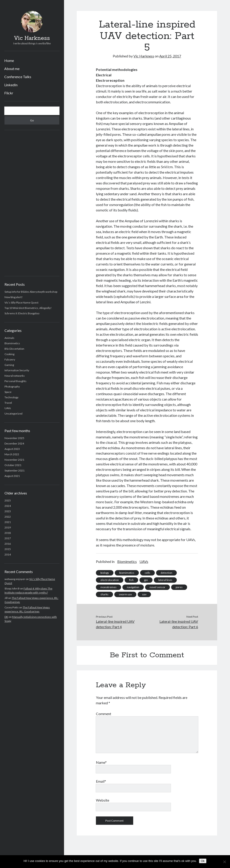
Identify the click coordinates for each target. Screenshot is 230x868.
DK (6, 617)
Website (103, 800)
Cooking (9, 354)
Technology (11, 397)
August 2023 (12, 449)
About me (12, 69)
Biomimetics (12, 343)
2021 (8, 522)
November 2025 (14, 438)
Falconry (10, 359)
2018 (8, 533)
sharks (104, 594)
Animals (9, 338)
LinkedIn (11, 85)
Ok (203, 861)
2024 (8, 506)
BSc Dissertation (14, 349)
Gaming (9, 365)
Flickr (9, 93)
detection (166, 573)
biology (105, 573)
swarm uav (125, 594)
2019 (8, 527)
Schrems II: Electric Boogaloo (22, 313)
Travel (8, 403)
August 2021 (12, 476)
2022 (8, 517)
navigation (133, 587)
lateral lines (165, 580)
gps (146, 580)
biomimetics (127, 573)
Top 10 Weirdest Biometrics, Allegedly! (28, 308)
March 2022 (12, 454)
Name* (101, 762)
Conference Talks (18, 77)
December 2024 (14, 443)
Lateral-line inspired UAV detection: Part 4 (115, 624)
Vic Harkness (32, 38)
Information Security (17, 370)
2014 (8, 554)
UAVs (8, 408)
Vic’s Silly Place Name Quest (21, 303)
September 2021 (14, 470)
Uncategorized (13, 414)
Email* (101, 781)
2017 (8, 538)
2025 (8, 500)
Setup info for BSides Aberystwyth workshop (31, 292)
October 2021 (13, 465)
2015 (8, 549)
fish (131, 580)
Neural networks (15, 376)
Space (8, 392)
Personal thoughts (15, 381)
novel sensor (157, 587)
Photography (12, 386)
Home (9, 60)
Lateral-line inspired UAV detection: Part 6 (179, 624)
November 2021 (14, 460)
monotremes (108, 587)
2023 (8, 511)
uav (144, 594)
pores (179, 587)
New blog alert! (14, 297)
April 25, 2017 (170, 56)
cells (147, 573)
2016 (8, 544)
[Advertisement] (32, 203)
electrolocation (110, 580)
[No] (224, 862)
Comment (104, 714)
